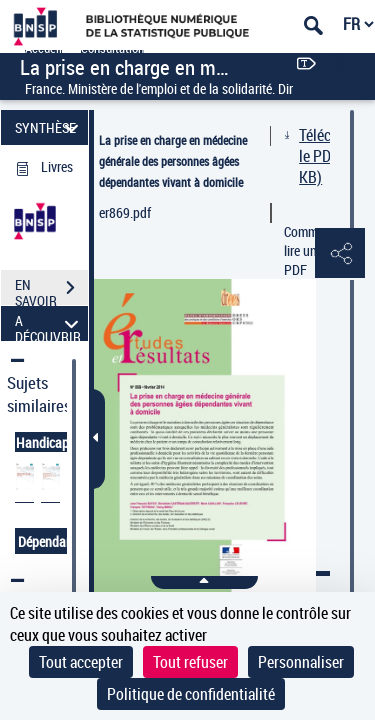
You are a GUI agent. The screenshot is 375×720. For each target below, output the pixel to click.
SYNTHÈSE (49, 127)
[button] (340, 254)
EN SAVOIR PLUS (51, 290)
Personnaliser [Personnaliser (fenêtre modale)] (301, 662)
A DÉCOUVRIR (49, 323)
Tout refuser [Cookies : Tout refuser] (190, 662)
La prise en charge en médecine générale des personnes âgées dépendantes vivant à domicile (173, 161)
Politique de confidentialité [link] (191, 694)
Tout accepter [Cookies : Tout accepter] (81, 662)
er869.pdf (125, 212)
